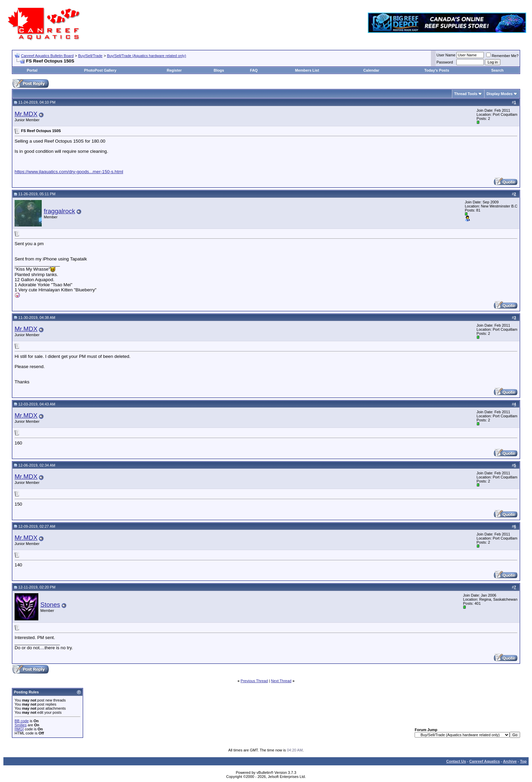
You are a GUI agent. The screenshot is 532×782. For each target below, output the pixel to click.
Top (523, 761)
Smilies (21, 725)
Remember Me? (502, 56)
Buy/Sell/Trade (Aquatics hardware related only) (146, 56)
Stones (50, 605)
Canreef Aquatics (484, 761)
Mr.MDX (26, 114)
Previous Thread (254, 681)
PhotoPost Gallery (100, 70)
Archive (510, 761)
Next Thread (281, 681)
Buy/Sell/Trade (90, 56)
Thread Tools (466, 94)
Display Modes (500, 94)
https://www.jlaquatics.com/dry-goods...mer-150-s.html (69, 172)
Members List (307, 70)
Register (174, 70)
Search (498, 70)
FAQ (254, 70)
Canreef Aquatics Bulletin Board (47, 56)
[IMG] (19, 729)
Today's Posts (436, 70)
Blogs (219, 70)
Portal (32, 70)
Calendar (371, 70)
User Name (446, 55)
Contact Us (456, 761)
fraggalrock (59, 211)
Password (445, 62)
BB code (22, 721)
